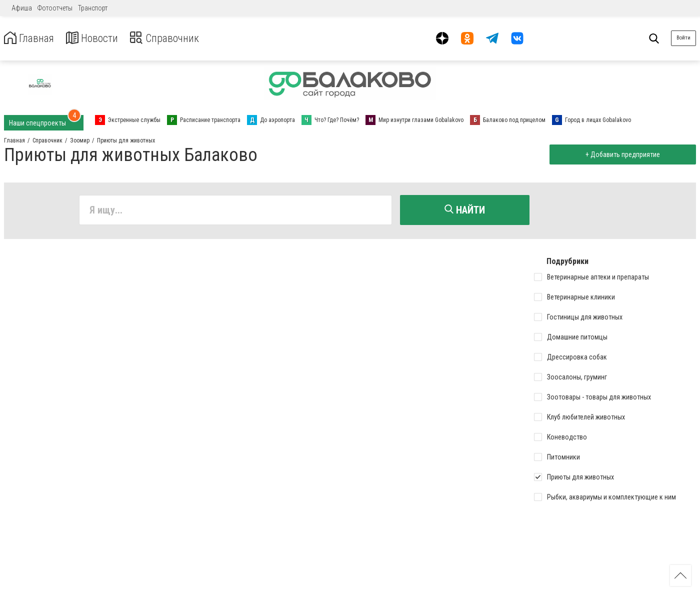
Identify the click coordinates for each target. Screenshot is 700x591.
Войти (683, 38)
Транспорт (93, 8)
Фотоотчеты (55, 8)
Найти (465, 210)
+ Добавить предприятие (621, 154)
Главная (31, 38)
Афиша (22, 8)
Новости (99, 38)
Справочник (177, 38)
